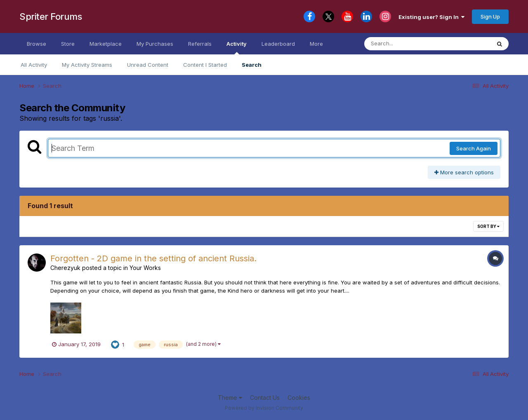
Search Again (474, 148)
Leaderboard (278, 44)
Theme (230, 398)
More (316, 44)
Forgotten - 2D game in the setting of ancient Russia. (153, 258)
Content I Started (205, 65)
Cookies (299, 398)
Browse (37, 44)
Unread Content (148, 65)
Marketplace (106, 44)
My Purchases (155, 44)
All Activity (34, 65)
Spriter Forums (51, 16)
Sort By (488, 226)
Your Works (145, 268)
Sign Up (490, 16)
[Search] (405, 44)
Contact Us (265, 398)
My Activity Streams (87, 65)
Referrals (200, 44)
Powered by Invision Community (264, 408)
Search (252, 65)
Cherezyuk (65, 268)
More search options (464, 172)
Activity (237, 47)
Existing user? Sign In (431, 17)
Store (68, 44)
